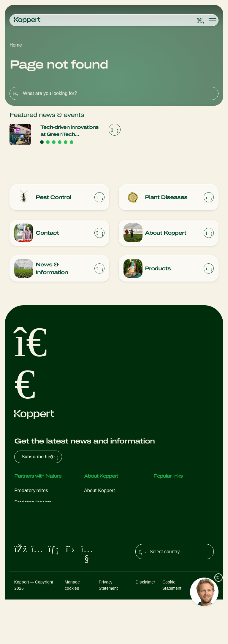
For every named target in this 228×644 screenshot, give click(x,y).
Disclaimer (145, 626)
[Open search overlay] (201, 20)
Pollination (25, 563)
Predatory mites (31, 492)
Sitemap (206, 626)
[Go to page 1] (42, 142)
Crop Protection (31, 552)
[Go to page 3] (54, 142)
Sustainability (98, 516)
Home (16, 45)
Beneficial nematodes (37, 528)
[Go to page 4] (60, 142)
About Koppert (100, 492)
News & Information (105, 504)
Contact (92, 528)
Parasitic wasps (31, 516)
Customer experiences (177, 492)
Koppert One (167, 504)
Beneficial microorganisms (41, 540)
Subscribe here (41, 459)
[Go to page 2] (48, 142)
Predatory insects (33, 504)
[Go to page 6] (72, 142)
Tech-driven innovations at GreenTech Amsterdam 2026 (69, 131)
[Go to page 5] (66, 142)
